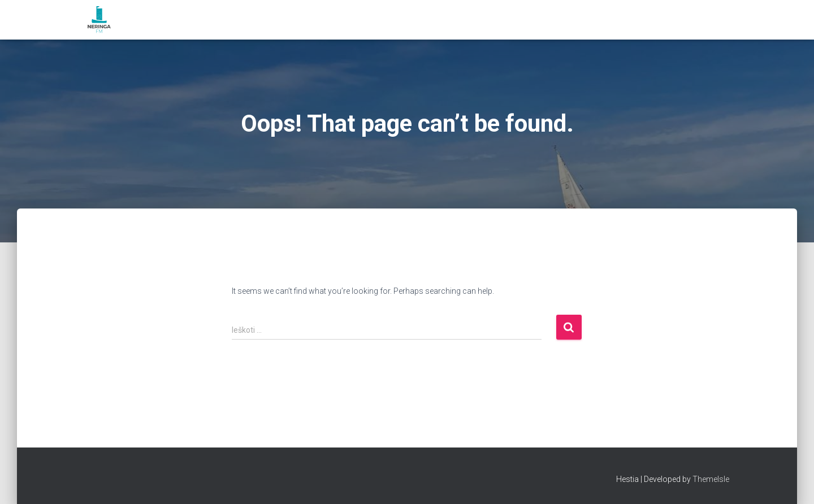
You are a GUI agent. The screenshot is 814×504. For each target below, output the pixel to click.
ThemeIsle (711, 479)
